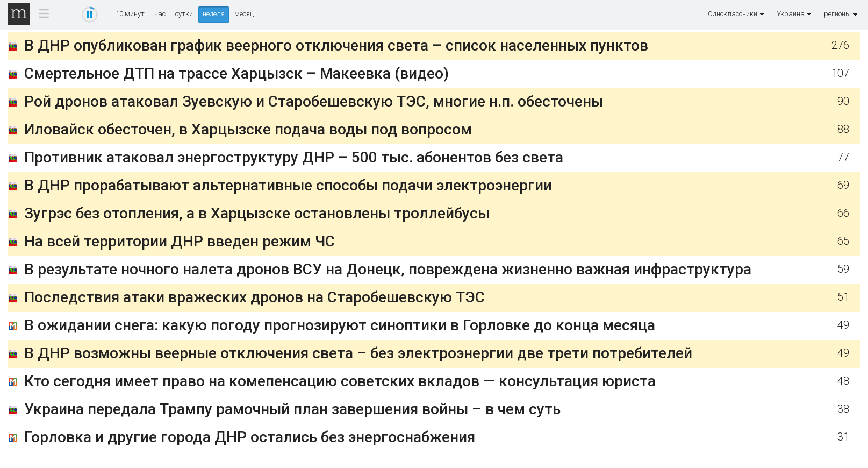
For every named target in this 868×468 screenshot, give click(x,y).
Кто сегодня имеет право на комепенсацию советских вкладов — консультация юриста (340, 381)
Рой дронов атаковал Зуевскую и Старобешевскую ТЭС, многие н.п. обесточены (314, 101)
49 (843, 325)
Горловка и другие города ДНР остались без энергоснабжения (250, 437)
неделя (214, 14)
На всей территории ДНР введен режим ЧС (180, 241)
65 (843, 241)
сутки (184, 14)
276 (840, 45)
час (160, 14)
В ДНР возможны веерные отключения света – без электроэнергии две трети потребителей (358, 353)
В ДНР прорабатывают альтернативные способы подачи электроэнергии (288, 185)
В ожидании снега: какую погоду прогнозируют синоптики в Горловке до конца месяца (340, 325)
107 (840, 73)
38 (843, 409)
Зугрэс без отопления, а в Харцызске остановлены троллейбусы (257, 213)
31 (843, 437)
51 (843, 297)
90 (843, 101)
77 (843, 157)
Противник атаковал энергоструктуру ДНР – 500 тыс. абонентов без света (294, 157)
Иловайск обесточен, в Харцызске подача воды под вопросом (248, 129)
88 (843, 129)
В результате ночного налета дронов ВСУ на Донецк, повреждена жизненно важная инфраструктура (388, 269)
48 (843, 381)
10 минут (130, 14)
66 (843, 213)
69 (843, 185)
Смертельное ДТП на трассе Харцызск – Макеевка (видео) (236, 73)
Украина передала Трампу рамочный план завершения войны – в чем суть (292, 409)
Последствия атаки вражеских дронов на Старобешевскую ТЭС (254, 297)
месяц (244, 14)
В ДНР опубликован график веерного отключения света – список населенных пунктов (336, 45)
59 (843, 269)
